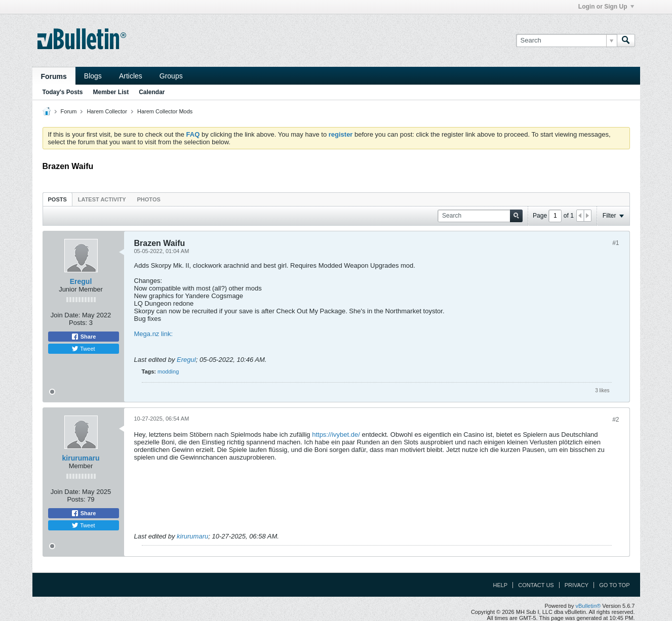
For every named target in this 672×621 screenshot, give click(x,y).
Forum (69, 111)
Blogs (93, 76)
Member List (111, 92)
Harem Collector (107, 111)
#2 (616, 420)
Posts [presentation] (57, 199)
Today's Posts (63, 92)
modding (168, 371)
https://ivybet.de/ (336, 434)
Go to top (614, 585)
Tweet (83, 349)
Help (500, 585)
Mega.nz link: (154, 334)
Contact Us (536, 585)
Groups (171, 76)
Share (84, 337)
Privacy (577, 585)
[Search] (566, 40)
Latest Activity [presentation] (102, 199)
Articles (131, 76)
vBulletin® (588, 606)
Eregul (81, 281)
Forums (54, 76)
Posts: (78, 323)
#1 (616, 243)
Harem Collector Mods (165, 111)
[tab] (57, 199)
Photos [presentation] (149, 199)
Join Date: (66, 315)
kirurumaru (81, 458)
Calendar (152, 92)
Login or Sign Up (606, 7)
